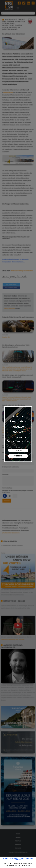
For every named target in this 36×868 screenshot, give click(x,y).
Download (18, 450)
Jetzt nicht (18, 456)
